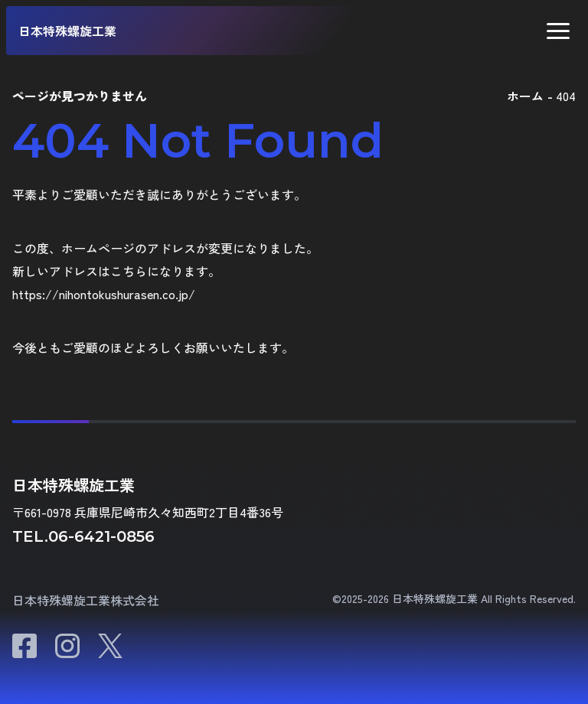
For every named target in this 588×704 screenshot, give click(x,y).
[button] (558, 31)
